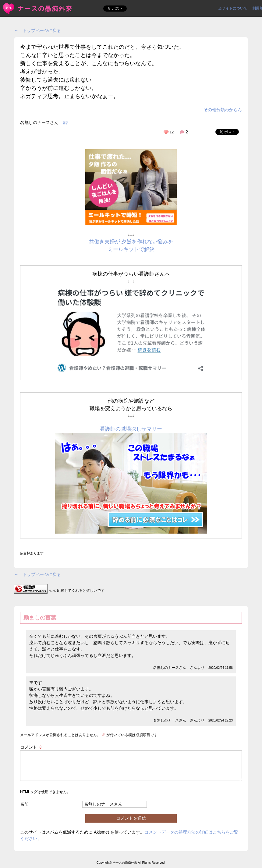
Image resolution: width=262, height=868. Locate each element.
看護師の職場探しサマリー (131, 429)
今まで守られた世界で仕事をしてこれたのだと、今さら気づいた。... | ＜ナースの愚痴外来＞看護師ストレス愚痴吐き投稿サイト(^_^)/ (38, 9)
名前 (24, 804)
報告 (66, 123)
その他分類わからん (223, 110)
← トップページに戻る (37, 30)
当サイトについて (233, 8)
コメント (31, 747)
